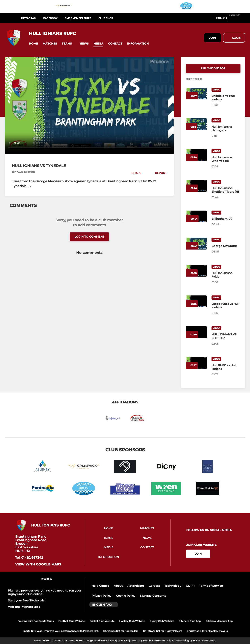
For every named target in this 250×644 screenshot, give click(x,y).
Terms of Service (211, 586)
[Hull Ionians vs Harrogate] (226, 128)
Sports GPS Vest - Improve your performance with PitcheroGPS (61, 631)
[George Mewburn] (226, 246)
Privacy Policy (101, 596)
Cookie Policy (126, 596)
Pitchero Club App (190, 621)
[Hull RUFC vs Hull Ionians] (226, 367)
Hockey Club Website (132, 621)
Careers (154, 586)
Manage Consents (153, 596)
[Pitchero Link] (237, 20)
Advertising (136, 586)
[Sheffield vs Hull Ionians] (226, 98)
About (118, 586)
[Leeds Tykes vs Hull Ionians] (226, 306)
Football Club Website (72, 621)
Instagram (29, 18)
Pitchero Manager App (219, 621)
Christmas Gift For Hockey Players (207, 631)
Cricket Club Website (102, 621)
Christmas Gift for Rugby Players (162, 631)
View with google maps (38, 564)
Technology (173, 586)
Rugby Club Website (162, 621)
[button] (33, 44)
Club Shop (106, 18)
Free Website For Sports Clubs (36, 621)
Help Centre (100, 586)
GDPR (190, 586)
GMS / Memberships (78, 18)
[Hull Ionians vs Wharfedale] (226, 159)
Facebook (50, 18)
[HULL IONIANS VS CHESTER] (226, 336)
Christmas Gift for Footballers (121, 631)
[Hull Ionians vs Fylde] (226, 275)
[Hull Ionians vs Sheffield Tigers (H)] (226, 190)
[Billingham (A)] (226, 219)
